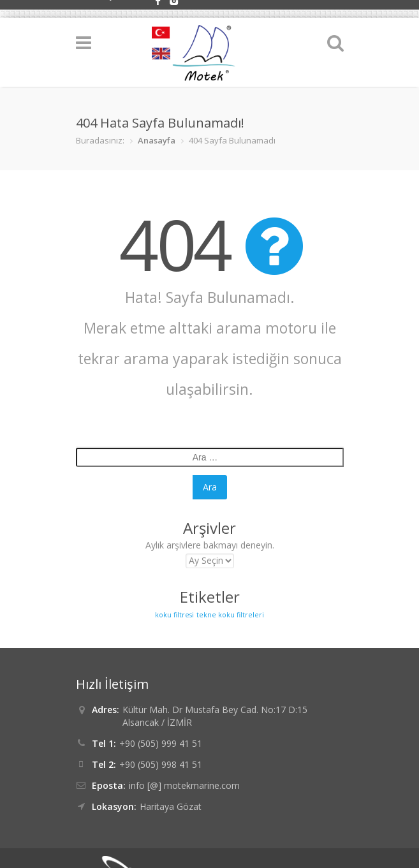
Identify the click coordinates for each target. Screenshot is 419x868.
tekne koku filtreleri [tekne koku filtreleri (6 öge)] (230, 615)
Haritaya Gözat (171, 806)
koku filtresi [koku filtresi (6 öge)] (174, 615)
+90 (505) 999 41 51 (161, 743)
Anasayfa (157, 140)
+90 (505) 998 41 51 (161, 764)
